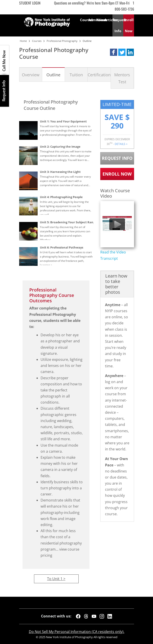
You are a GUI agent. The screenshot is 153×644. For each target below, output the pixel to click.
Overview (31, 75)
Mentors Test (122, 78)
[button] (114, 52)
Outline (53, 75)
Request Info (5, 91)
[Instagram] (102, 616)
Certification (99, 75)
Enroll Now (117, 174)
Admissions (92, 20)
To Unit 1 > (56, 579)
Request (118, 25)
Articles (108, 20)
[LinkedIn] (110, 616)
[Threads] (86, 616)
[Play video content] (117, 224)
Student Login (30, 3)
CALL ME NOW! (5, 60)
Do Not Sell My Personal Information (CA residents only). (77, 632)
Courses (84, 20)
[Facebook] (78, 616)
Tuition (76, 75)
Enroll (129, 25)
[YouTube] (94, 616)
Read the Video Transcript (113, 255)
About (100, 20)
